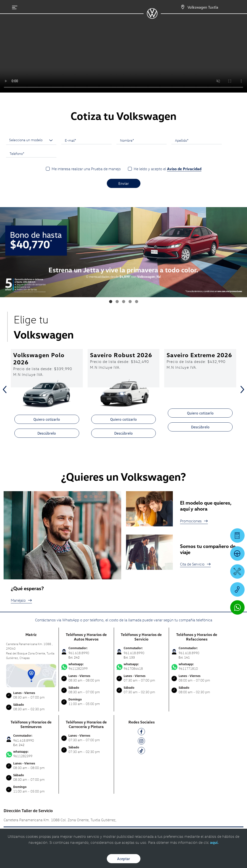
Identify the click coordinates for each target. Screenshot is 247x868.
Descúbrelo (47, 433)
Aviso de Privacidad (184, 169)
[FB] (141, 732)
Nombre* (127, 140)
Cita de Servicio (195, 564)
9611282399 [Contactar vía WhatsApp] (86, 666)
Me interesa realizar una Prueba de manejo (86, 169)
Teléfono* (17, 153)
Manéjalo (21, 600)
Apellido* (182, 140)
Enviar (124, 183)
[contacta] (31, 675)
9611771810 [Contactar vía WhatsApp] (197, 666)
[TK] (141, 751)
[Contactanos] (183, 7)
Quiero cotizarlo (47, 419)
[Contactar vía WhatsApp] (237, 607)
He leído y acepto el (168, 169)
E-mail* (70, 140)
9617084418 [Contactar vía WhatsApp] (142, 666)
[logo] (152, 17)
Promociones (194, 521)
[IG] (141, 742)
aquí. (214, 842)
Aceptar (124, 859)
